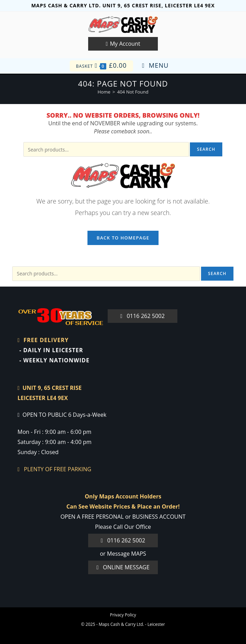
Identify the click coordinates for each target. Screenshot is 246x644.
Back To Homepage (123, 238)
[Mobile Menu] (155, 66)
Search (206, 149)
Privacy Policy (123, 615)
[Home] (104, 92)
